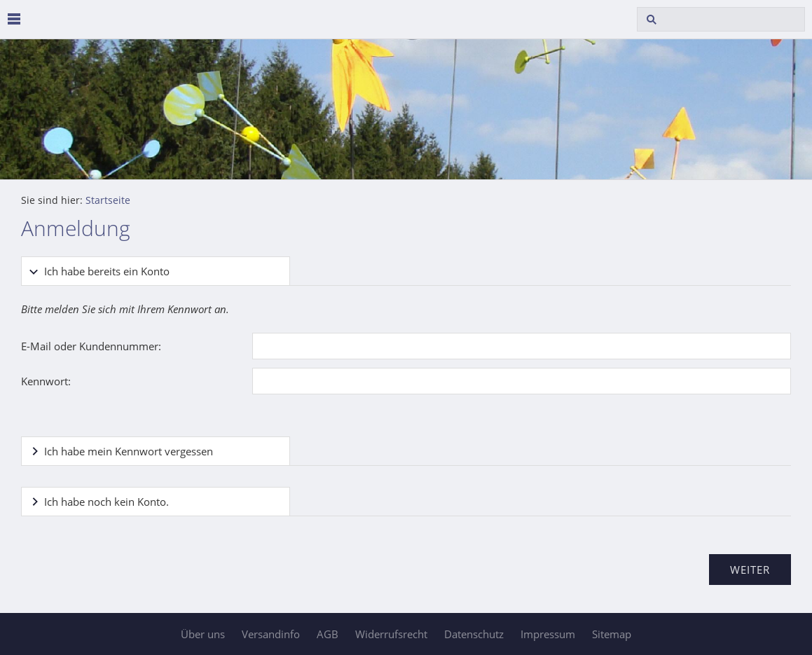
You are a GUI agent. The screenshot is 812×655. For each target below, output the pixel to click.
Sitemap (612, 634)
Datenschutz (474, 634)
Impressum (548, 634)
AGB (328, 634)
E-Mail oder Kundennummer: (91, 346)
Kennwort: (46, 381)
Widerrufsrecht (391, 634)
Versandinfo (271, 634)
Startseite (108, 200)
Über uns (203, 634)
